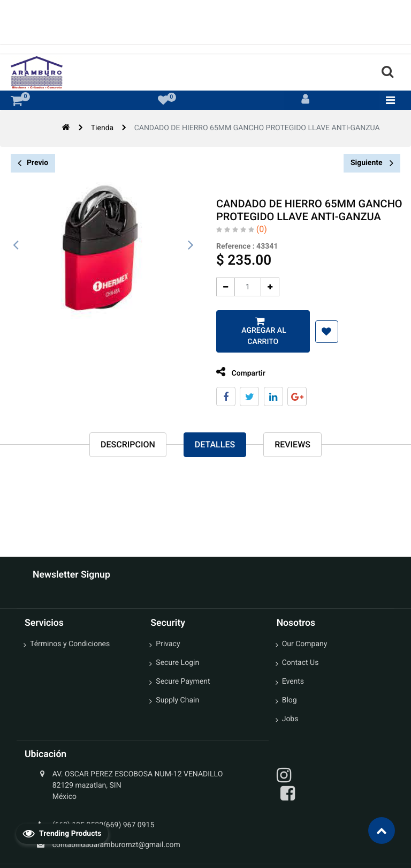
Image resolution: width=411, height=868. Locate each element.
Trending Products (62, 833)
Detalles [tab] (215, 444)
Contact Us (300, 663)
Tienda (102, 128)
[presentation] (16, 245)
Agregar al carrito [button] (259, 336)
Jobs (290, 719)
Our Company (305, 644)
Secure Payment (183, 682)
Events (293, 682)
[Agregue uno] (266, 287)
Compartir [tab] (237, 372)
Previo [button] (33, 163)
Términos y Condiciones (70, 644)
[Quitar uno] (222, 287)
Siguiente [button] (372, 163)
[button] (323, 332)
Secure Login (177, 663)
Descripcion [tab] (128, 444)
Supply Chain (177, 700)
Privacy (168, 644)
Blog (290, 700)
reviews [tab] (292, 444)
